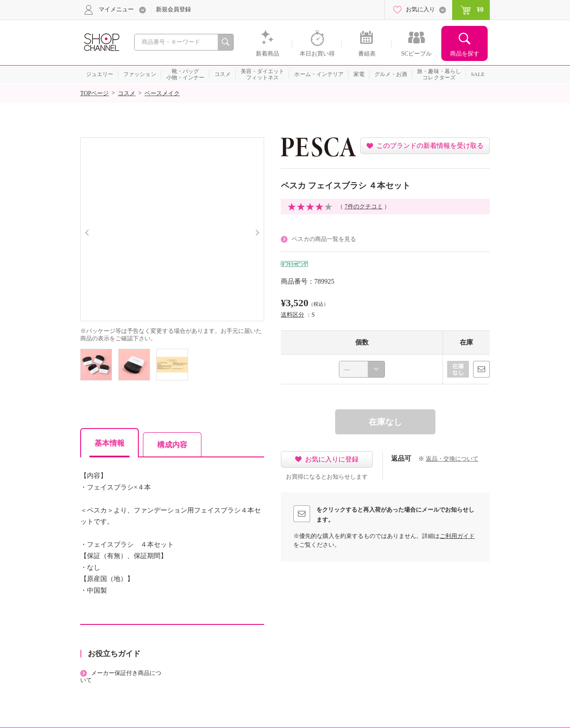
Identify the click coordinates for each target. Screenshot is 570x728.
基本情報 (109, 443)
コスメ (127, 93)
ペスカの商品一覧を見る (324, 239)
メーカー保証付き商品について (121, 677)
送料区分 (293, 315)
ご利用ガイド (457, 536)
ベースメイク (162, 93)
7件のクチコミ (364, 207)
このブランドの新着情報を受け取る (430, 146)
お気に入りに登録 (332, 459)
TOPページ (94, 93)
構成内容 (172, 445)
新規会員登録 (173, 9)
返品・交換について (452, 459)
